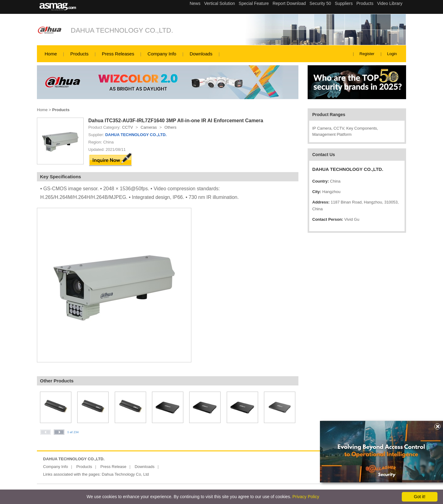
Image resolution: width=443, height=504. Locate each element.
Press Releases (118, 54)
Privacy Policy (306, 497)
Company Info (162, 54)
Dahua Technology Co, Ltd (125, 474)
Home (51, 54)
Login (392, 54)
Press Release (113, 467)
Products (79, 54)
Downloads (201, 54)
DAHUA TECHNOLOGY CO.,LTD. (122, 30)
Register (367, 54)
